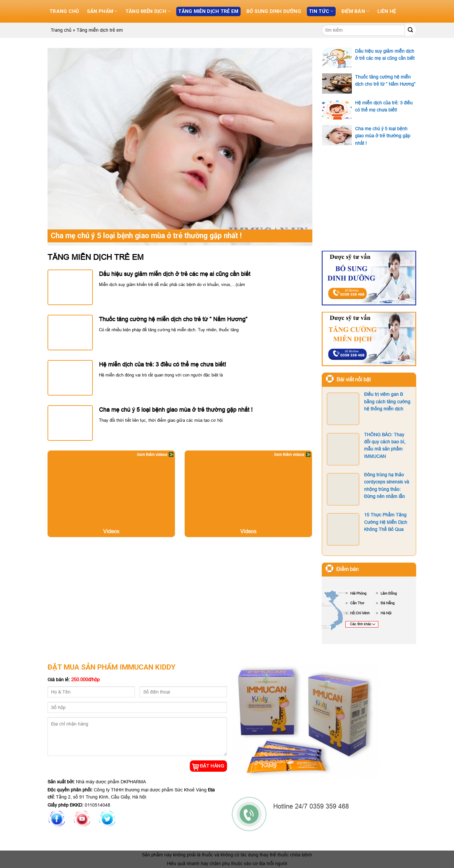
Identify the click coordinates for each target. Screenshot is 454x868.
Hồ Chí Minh (360, 613)
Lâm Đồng (389, 593)
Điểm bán (357, 11)
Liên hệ (389, 11)
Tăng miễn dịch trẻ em (209, 11)
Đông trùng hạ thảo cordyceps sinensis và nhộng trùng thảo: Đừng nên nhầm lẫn (368, 489)
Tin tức (323, 11)
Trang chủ (64, 11)
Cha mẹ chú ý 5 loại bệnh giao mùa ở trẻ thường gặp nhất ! (154, 236)
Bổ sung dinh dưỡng (275, 11)
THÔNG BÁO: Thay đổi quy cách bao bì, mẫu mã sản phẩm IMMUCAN (366, 449)
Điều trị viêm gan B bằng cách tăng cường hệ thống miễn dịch (369, 408)
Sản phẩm (102, 11)
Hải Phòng (358, 593)
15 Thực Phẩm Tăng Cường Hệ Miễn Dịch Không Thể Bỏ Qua (367, 529)
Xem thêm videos (152, 455)
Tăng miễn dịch (148, 11)
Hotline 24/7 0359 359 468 (312, 806)
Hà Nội (386, 613)
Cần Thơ (357, 603)
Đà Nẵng (388, 603)
